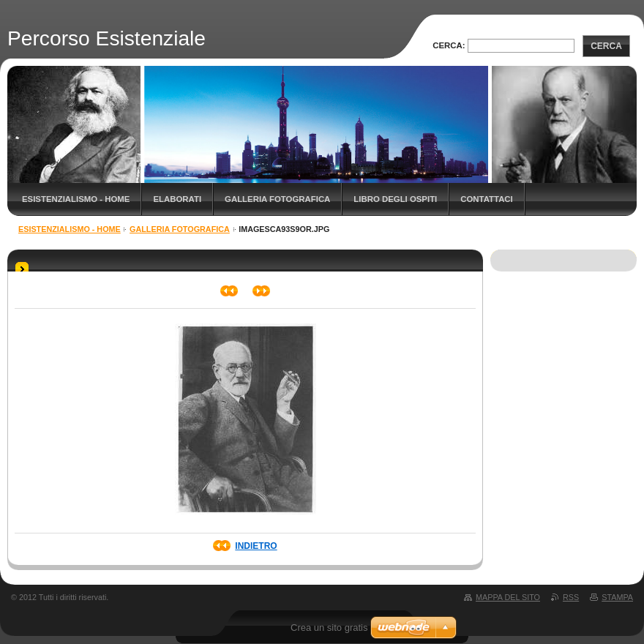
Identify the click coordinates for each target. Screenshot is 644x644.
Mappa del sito (508, 597)
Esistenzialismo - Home (76, 199)
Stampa (617, 597)
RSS (571, 597)
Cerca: (449, 45)
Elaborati (177, 199)
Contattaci (487, 199)
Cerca (606, 46)
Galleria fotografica (277, 199)
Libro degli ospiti (395, 199)
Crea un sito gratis (329, 628)
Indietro (256, 546)
